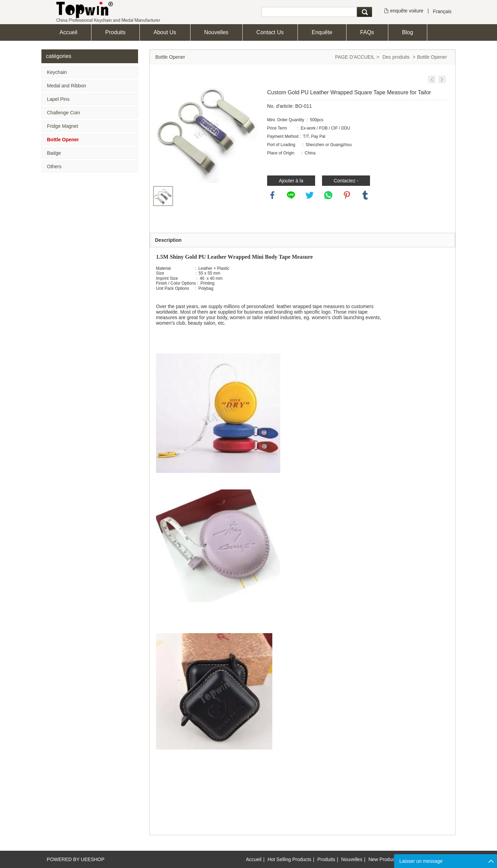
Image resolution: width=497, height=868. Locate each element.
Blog (408, 32)
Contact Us (270, 32)
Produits (115, 32)
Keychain (57, 72)
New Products (383, 859)
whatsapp (328, 195)
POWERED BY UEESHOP (76, 859)
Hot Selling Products (289, 859)
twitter (310, 195)
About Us (165, 32)
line (291, 195)
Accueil (69, 32)
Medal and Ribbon (67, 86)
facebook (272, 195)
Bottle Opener (63, 140)
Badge (54, 153)
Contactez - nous (346, 182)
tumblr (365, 195)
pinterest (347, 195)
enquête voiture (407, 11)
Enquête (322, 32)
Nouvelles (216, 32)
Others (54, 166)
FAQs (367, 32)
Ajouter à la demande (291, 182)
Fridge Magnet (62, 126)
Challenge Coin (64, 113)
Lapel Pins (58, 99)
